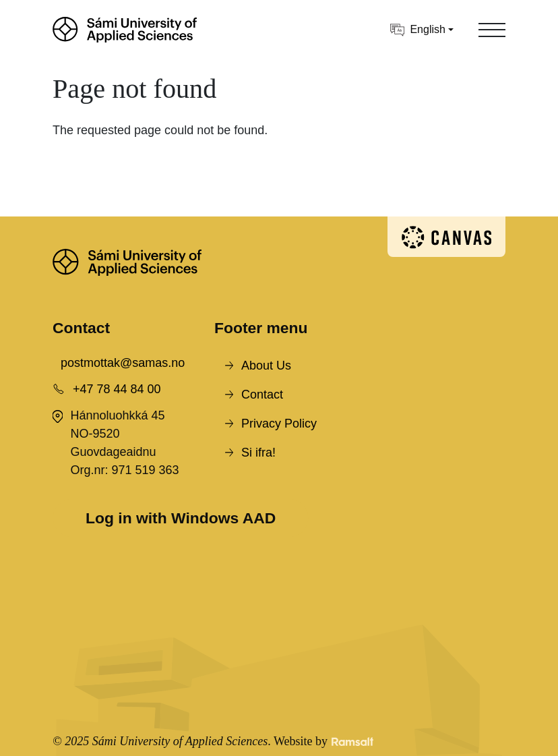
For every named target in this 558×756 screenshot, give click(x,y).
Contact (262, 395)
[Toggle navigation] (492, 30)
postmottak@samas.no (123, 363)
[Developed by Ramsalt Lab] (352, 742)
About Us (266, 366)
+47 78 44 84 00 (117, 389)
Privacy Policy (279, 424)
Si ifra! (258, 453)
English (417, 30)
